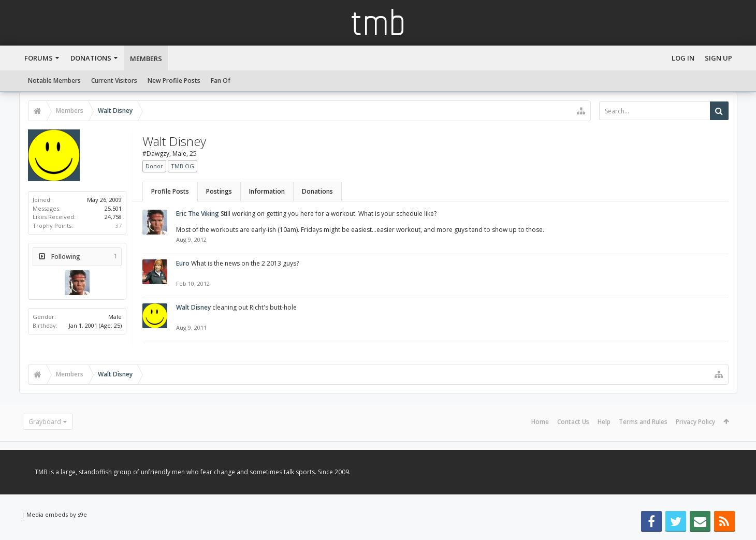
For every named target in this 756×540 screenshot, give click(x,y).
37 (119, 225)
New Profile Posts (174, 81)
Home (540, 422)
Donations (91, 58)
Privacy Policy (695, 422)
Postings (219, 191)
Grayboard (45, 422)
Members (146, 59)
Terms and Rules (643, 422)
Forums (39, 58)
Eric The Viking (198, 214)
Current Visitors (114, 81)
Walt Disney (193, 307)
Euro (183, 263)
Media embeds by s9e (57, 514)
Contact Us (573, 422)
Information (267, 191)
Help (604, 422)
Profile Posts (170, 191)
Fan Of (221, 81)
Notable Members (54, 81)
